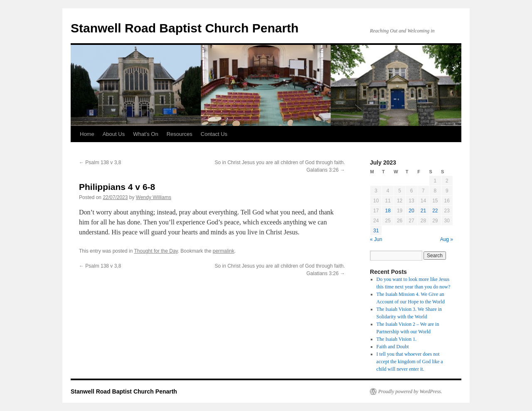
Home (87, 134)
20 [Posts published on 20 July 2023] (411, 211)
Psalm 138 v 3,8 (100, 162)
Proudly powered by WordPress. (410, 391)
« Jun (376, 239)
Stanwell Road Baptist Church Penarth (185, 28)
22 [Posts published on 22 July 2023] (435, 211)
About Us (114, 134)
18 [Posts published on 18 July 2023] (388, 211)
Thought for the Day (156, 251)
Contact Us (214, 134)
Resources (180, 134)
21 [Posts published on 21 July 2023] (423, 211)
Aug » (447, 239)
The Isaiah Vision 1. (397, 339)
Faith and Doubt (393, 347)
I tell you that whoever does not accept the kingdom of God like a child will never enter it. (410, 362)
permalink (224, 251)
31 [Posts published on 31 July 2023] (376, 231)
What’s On (145, 134)
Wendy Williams (154, 197)
